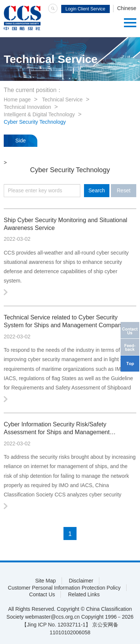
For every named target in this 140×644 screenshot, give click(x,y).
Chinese (127, 8)
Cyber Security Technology (35, 122)
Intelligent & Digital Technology (39, 114)
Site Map (45, 581)
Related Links (84, 594)
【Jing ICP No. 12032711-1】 (56, 625)
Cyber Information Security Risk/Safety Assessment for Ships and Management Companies (57, 429)
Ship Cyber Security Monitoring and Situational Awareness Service (66, 224)
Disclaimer (81, 581)
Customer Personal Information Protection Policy (64, 588)
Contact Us (42, 594)
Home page (17, 100)
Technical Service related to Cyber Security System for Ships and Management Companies (66, 321)
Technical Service (62, 100)
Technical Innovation (27, 107)
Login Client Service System (85, 10)
